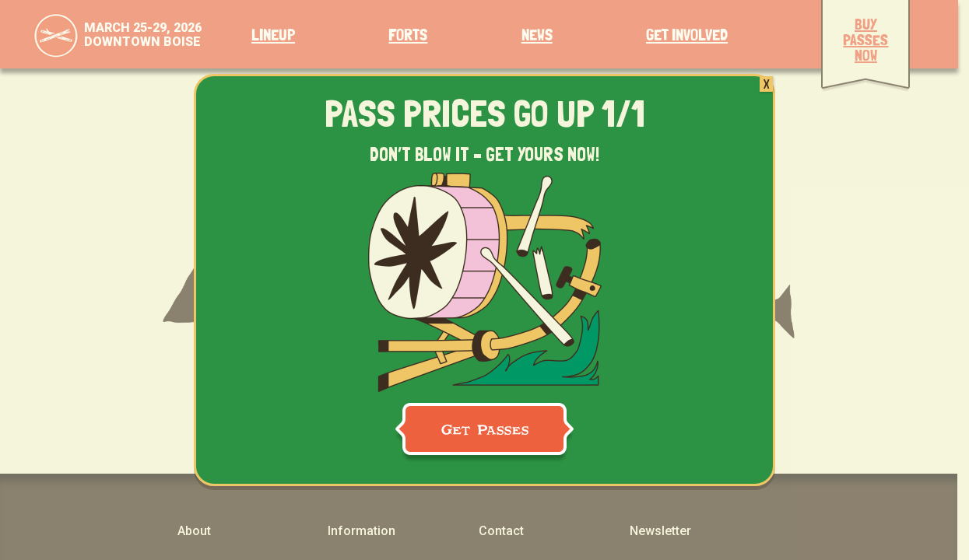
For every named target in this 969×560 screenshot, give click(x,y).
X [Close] (766, 84)
